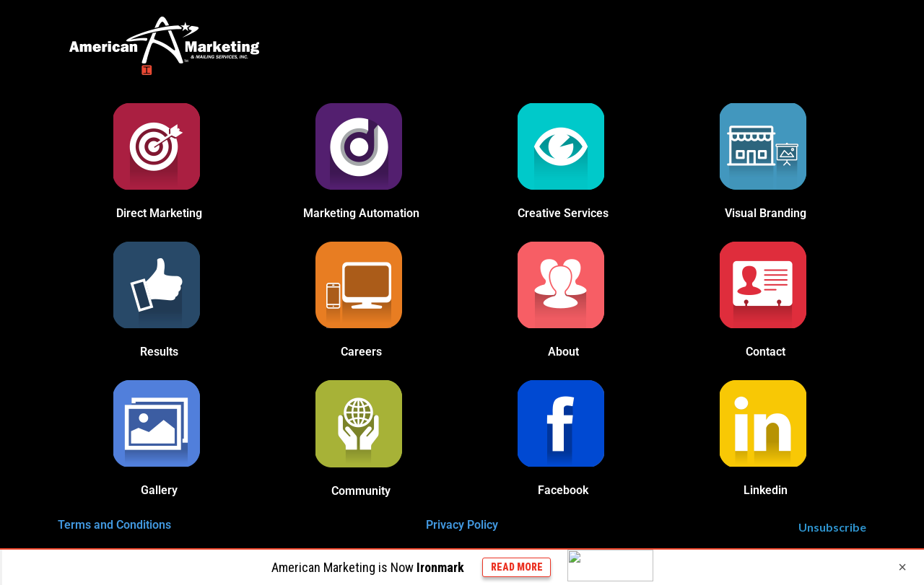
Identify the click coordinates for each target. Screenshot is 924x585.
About (563, 352)
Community (361, 491)
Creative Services (563, 213)
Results (159, 352)
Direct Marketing (159, 213)
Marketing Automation (361, 213)
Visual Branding (766, 213)
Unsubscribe (832, 527)
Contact (766, 352)
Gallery (159, 490)
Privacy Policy (462, 525)
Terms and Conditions (114, 525)
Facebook (563, 490)
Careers (361, 352)
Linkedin (766, 490)
